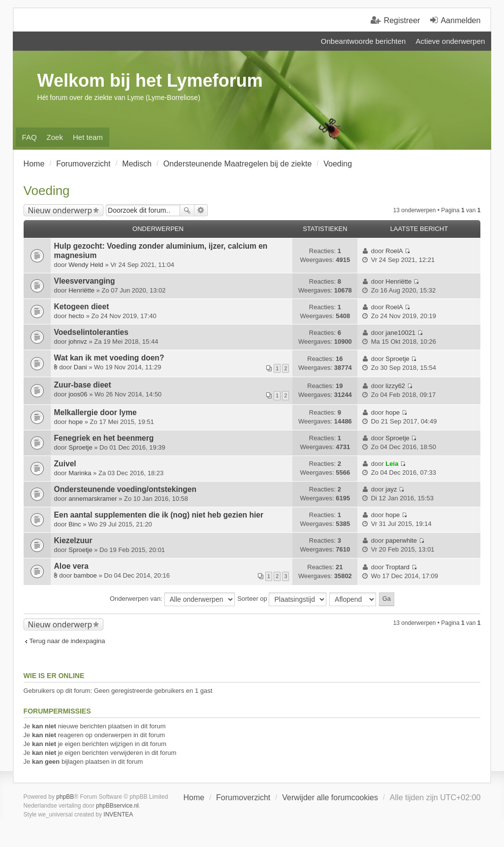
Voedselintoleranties (91, 332)
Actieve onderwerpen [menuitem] (450, 41)
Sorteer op (282, 599)
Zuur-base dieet (83, 385)
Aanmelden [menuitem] (460, 20)
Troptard (397, 567)
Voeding (47, 191)
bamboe (85, 575)
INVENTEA (118, 814)
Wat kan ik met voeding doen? (109, 358)
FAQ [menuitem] (30, 137)
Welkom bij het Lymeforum (150, 81)
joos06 (78, 394)
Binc (75, 524)
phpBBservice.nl (117, 806)
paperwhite (401, 540)
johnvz (78, 342)
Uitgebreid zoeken (201, 210)
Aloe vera (71, 566)
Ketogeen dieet (82, 307)
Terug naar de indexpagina (67, 641)
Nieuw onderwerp (60, 210)
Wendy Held (86, 265)
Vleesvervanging (85, 281)
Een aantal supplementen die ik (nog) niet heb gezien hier (159, 515)
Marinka (80, 473)
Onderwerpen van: (172, 599)
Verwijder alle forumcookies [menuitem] (330, 798)
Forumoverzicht (243, 798)
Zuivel (65, 464)
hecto (76, 316)
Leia (392, 464)
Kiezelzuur (73, 540)
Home (194, 798)
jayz (391, 489)
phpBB (65, 797)
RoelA (394, 251)
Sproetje (397, 359)
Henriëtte (81, 290)
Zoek (187, 210)
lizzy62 (395, 386)
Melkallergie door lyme (95, 412)
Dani (80, 367)
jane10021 (400, 333)
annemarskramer (93, 499)
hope (76, 422)
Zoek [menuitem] (55, 137)
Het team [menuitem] (88, 137)
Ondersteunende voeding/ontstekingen (125, 489)
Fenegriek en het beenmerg (104, 438)
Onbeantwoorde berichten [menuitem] (363, 41)
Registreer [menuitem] (402, 20)
